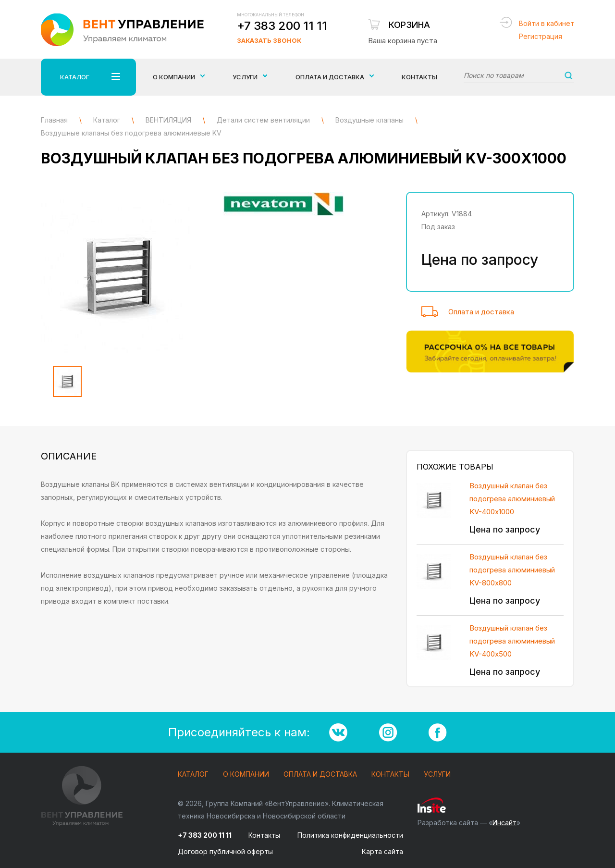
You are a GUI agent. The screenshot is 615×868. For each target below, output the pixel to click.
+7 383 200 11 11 (282, 26)
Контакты (419, 77)
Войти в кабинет (547, 23)
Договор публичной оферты (225, 851)
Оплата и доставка (481, 312)
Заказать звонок (269, 40)
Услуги (437, 775)
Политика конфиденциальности (350, 835)
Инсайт (504, 823)
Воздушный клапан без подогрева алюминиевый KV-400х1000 (512, 499)
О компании (246, 775)
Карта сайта (382, 851)
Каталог (193, 775)
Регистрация (541, 36)
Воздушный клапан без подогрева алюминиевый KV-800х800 (512, 570)
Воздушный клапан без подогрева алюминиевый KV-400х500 (512, 641)
